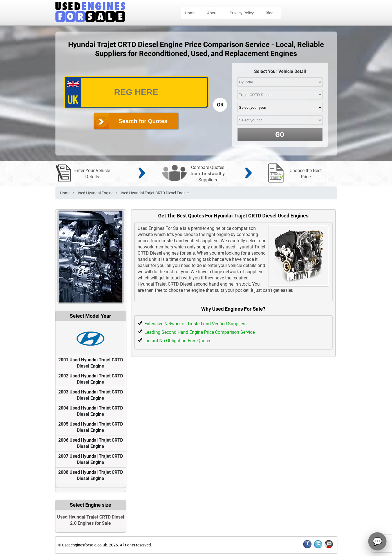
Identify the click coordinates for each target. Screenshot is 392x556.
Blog (270, 13)
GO (280, 135)
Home (190, 13)
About (212, 13)
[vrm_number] (136, 92)
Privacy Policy (242, 13)
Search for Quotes (143, 121)
